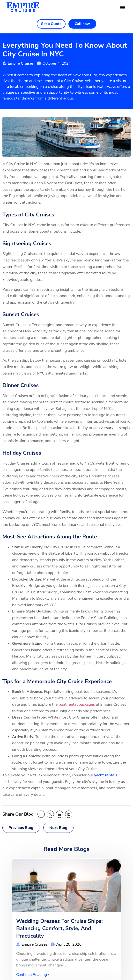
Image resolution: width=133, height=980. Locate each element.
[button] (123, 7)
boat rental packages (77, 704)
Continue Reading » (33, 975)
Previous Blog (21, 828)
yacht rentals (106, 775)
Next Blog (58, 828)
